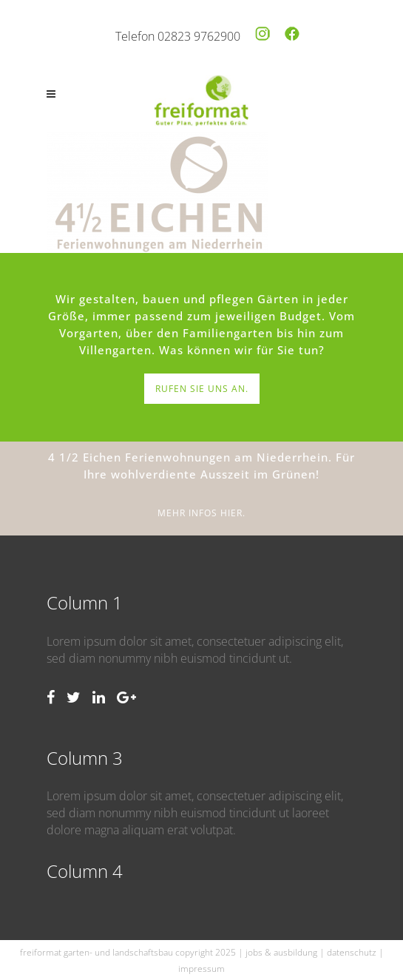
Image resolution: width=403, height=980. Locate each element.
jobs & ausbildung (281, 952)
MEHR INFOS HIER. (201, 513)
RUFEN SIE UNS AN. (202, 389)
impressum (201, 969)
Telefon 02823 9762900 (178, 36)
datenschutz (352, 952)
